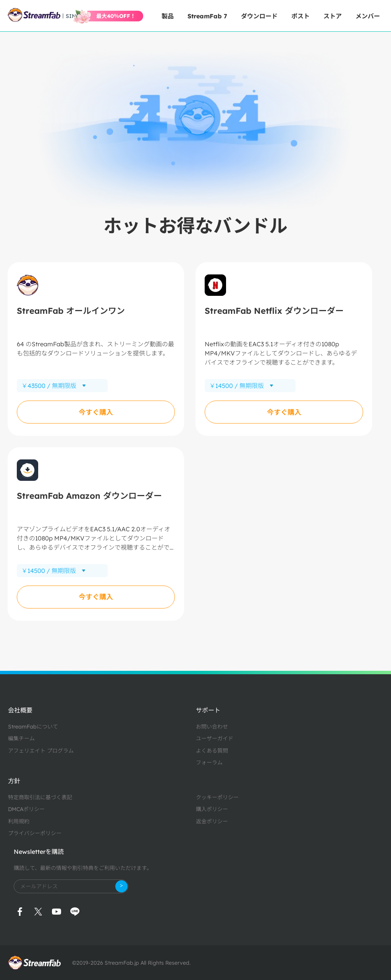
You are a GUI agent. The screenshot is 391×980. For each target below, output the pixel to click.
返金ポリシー (212, 821)
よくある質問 (212, 751)
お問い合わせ (212, 727)
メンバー (368, 16)
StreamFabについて (33, 727)
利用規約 (19, 821)
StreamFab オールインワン (71, 311)
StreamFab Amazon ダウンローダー (89, 496)
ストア (333, 16)
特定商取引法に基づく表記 (40, 797)
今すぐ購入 (96, 412)
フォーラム (209, 763)
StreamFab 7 (207, 16)
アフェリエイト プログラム (41, 751)
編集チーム (21, 738)
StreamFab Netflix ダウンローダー (274, 311)
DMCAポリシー (26, 809)
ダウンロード (259, 16)
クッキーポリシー (217, 797)
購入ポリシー (212, 809)
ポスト (301, 16)
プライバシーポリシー (35, 833)
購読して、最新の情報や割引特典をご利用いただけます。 (83, 868)
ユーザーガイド (215, 738)
